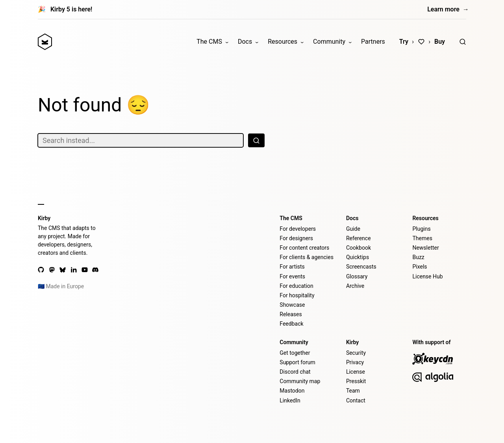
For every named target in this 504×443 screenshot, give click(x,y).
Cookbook (359, 248)
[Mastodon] (52, 270)
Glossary (357, 276)
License (356, 372)
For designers (296, 238)
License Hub (427, 276)
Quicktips (358, 257)
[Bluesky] (63, 270)
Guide (353, 229)
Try (404, 42)
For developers (298, 229)
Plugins (421, 229)
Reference (359, 238)
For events (292, 276)
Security (356, 353)
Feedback (291, 324)
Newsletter (425, 248)
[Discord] (95, 270)
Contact (356, 400)
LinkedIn (290, 400)
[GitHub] (41, 270)
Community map (300, 381)
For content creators (304, 248)
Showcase (292, 305)
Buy (440, 42)
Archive (355, 286)
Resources (283, 42)
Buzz (418, 257)
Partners (373, 42)
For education (296, 286)
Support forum (297, 362)
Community (329, 42)
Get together (295, 353)
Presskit (356, 381)
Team (353, 391)
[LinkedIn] (74, 270)
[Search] (463, 42)
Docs (245, 42)
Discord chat (295, 372)
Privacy (355, 362)
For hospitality (297, 295)
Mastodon (292, 391)
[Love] (421, 42)
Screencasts (361, 267)
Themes (422, 238)
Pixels (420, 267)
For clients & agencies (307, 257)
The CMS (209, 42)
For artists (292, 267)
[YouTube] (85, 270)
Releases (291, 314)
